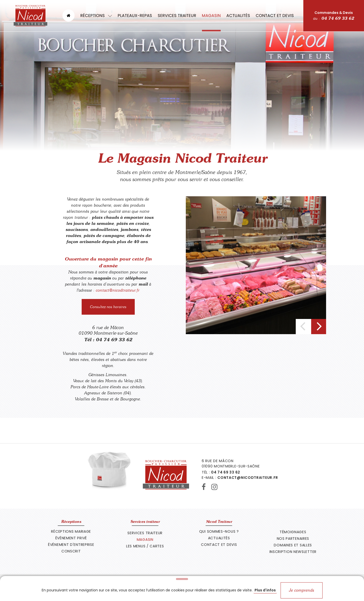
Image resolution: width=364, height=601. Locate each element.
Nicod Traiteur (219, 522)
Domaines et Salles (293, 545)
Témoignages (293, 532)
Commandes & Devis (334, 16)
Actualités (238, 16)
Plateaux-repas (135, 16)
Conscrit (71, 551)
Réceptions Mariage (71, 531)
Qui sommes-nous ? (219, 531)
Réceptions (96, 16)
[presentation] (303, 327)
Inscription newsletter (293, 552)
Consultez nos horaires (108, 307)
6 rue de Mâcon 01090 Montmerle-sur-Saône (108, 330)
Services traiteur (177, 16)
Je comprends (302, 590)
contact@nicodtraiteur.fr (118, 290)
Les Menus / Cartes (145, 546)
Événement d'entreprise (71, 545)
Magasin (211, 16)
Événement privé (71, 538)
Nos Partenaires (293, 539)
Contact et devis (275, 16)
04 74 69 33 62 (114, 340)
